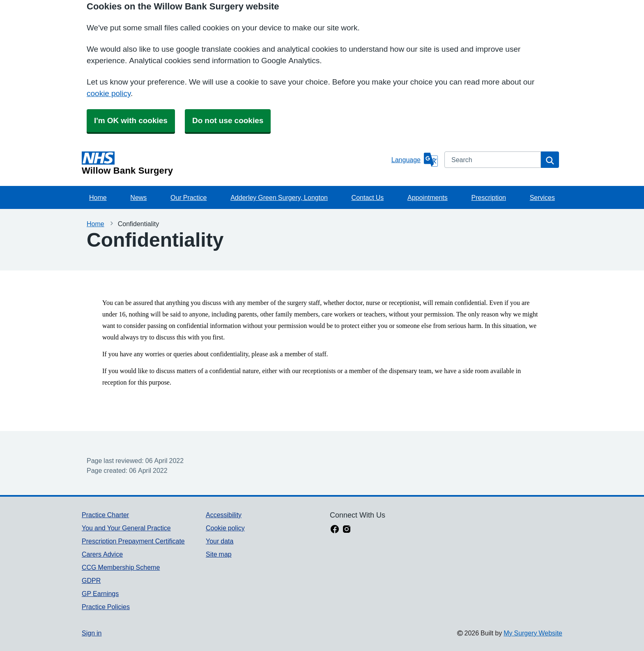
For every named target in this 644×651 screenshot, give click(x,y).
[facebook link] (335, 530)
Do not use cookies (228, 120)
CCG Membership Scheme (121, 567)
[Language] (415, 160)
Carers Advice (102, 554)
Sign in (92, 633)
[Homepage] (235, 163)
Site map (219, 554)
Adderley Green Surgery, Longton (279, 197)
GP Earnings (100, 594)
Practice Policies (106, 607)
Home (98, 197)
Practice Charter (105, 515)
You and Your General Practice (126, 528)
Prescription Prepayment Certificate (133, 541)
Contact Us (368, 197)
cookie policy (109, 93)
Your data (220, 541)
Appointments (428, 197)
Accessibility (224, 515)
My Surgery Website (533, 633)
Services (542, 197)
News (138, 197)
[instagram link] (347, 530)
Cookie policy (225, 528)
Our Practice (189, 197)
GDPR (91, 580)
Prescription (488, 197)
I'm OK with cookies (131, 120)
